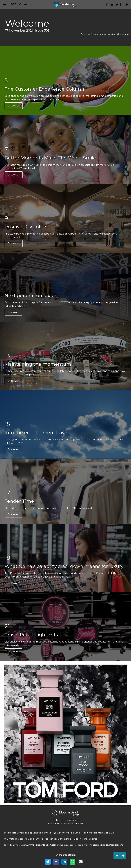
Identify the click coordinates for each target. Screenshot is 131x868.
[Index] (4, 4)
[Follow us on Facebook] (107, 5)
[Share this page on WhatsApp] (72, 862)
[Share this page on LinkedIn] (64, 862)
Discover (14, 106)
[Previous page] (117, 855)
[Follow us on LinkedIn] (112, 5)
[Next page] (123, 855)
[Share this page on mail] (81, 862)
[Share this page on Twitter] (48, 862)
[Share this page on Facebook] (56, 862)
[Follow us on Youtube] (127, 5)
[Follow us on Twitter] (117, 5)
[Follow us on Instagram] (122, 5)
